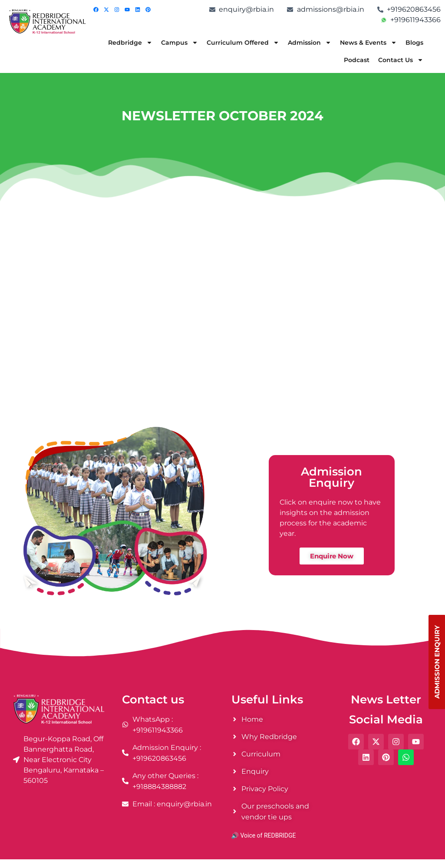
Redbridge (130, 43)
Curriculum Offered (243, 43)
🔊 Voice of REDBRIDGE (264, 835)
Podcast (357, 60)
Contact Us (401, 60)
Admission (310, 43)
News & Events (368, 43)
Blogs (414, 43)
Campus (180, 43)
